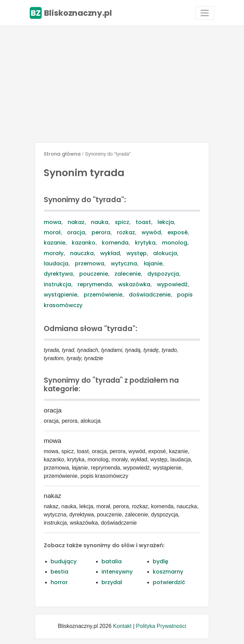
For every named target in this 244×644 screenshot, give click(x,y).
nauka (100, 222)
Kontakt (122, 626)
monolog (175, 243)
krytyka (145, 243)
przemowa (90, 264)
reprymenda (95, 284)
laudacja (56, 264)
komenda (115, 243)
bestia (59, 572)
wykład (110, 253)
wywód (151, 232)
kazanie (55, 243)
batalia (112, 561)
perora (101, 232)
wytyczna (124, 264)
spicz (122, 222)
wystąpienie (60, 295)
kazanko (84, 243)
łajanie (153, 264)
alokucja (165, 253)
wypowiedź (172, 284)
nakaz (76, 222)
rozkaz (126, 232)
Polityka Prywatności (161, 626)
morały (54, 253)
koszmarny (168, 572)
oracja (76, 232)
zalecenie (128, 274)
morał (52, 232)
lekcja (166, 222)
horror (59, 582)
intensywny (117, 572)
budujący (64, 561)
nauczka (82, 253)
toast (143, 222)
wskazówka (134, 284)
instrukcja (57, 284)
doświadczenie (150, 295)
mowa (52, 222)
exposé (178, 232)
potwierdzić (169, 582)
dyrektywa (58, 274)
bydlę (160, 561)
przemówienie (103, 295)
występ (137, 253)
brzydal (112, 582)
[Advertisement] (122, 84)
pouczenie (94, 274)
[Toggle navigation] (205, 13)
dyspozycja (163, 274)
